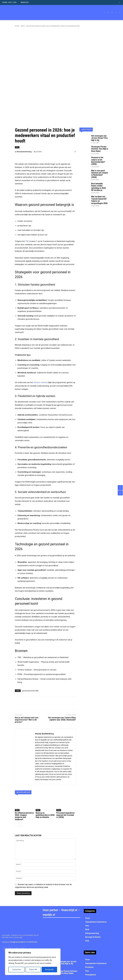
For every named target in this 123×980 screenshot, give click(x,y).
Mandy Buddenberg (24, 120)
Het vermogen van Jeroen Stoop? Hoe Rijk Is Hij (100, 106)
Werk (23, 26)
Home (17, 26)
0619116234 (33, 908)
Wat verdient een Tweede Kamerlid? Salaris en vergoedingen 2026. (98, 156)
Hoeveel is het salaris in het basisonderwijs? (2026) (99, 126)
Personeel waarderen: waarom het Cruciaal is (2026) (64, 783)
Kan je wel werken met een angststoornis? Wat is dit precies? (27, 689)
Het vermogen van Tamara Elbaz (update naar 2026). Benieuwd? (62, 688)
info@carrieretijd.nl (17, 908)
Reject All (33, 970)
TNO (27, 210)
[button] (119, 2)
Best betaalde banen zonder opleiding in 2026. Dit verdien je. (98, 145)
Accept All (49, 970)
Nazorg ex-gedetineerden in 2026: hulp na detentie (45, 782)
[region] (33, 962)
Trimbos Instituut (40, 351)
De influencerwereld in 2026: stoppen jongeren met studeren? (23, 783)
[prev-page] (16, 790)
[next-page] (20, 790)
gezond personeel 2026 (30, 659)
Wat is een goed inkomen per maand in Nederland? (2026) (99, 135)
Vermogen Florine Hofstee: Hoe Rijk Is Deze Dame (98, 116)
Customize (17, 970)
